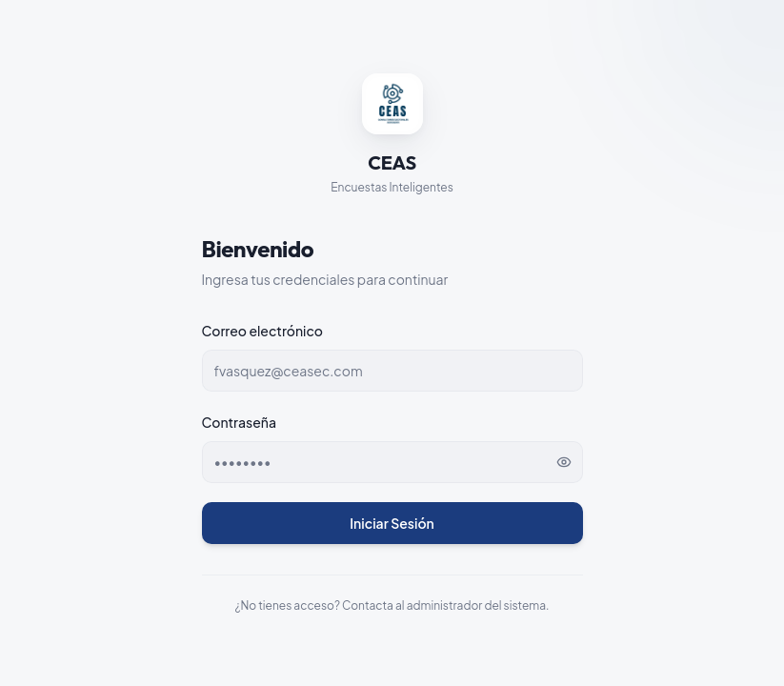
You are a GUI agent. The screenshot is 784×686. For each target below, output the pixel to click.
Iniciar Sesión (392, 523)
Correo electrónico (262, 331)
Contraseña (239, 422)
